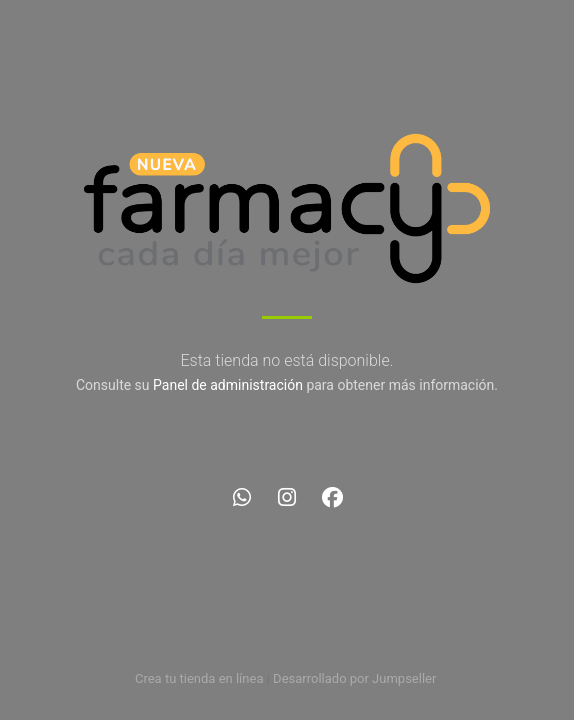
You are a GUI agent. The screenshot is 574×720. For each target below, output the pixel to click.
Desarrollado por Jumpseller (354, 678)
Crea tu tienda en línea (201, 678)
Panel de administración (228, 385)
